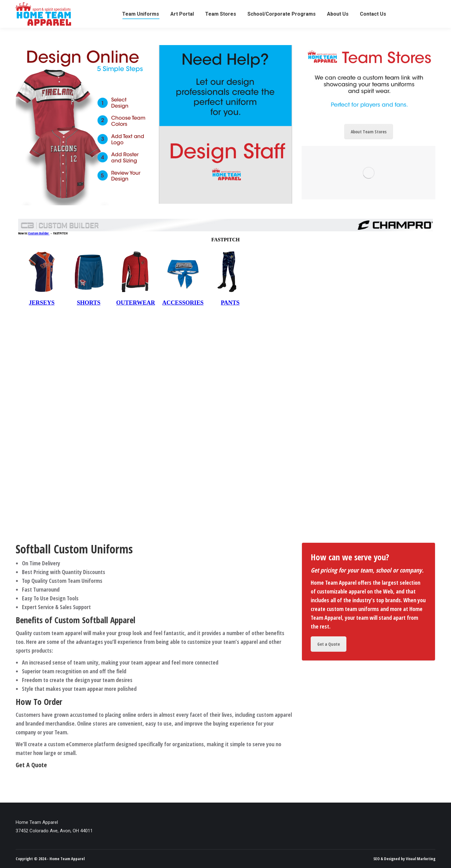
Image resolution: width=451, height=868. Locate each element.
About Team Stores (369, 132)
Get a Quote (329, 644)
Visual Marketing (421, 859)
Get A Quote (31, 765)
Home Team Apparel (67, 859)
